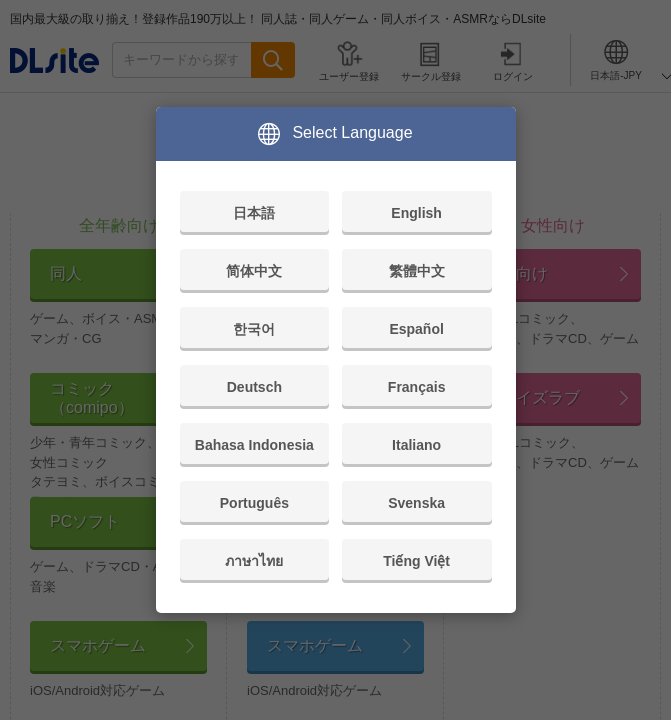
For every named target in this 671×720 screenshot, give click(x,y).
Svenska (416, 503)
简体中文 (254, 271)
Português (254, 503)
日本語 (254, 213)
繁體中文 (417, 271)
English (416, 213)
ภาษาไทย (254, 561)
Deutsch (254, 387)
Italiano (416, 445)
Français (417, 387)
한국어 (254, 329)
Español (416, 329)
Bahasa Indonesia (254, 445)
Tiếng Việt (416, 561)
